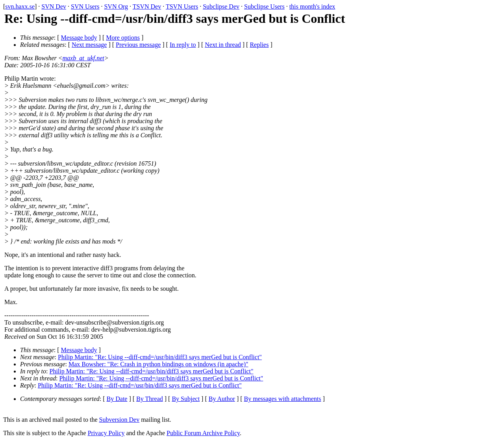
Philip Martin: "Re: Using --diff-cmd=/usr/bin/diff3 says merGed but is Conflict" (160, 357)
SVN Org (116, 6)
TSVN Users (182, 6)
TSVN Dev (147, 6)
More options (123, 38)
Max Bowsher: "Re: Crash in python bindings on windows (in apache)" (158, 364)
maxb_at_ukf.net (83, 58)
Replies (259, 45)
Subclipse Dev (221, 6)
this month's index (312, 6)
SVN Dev (54, 6)
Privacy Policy (106, 433)
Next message (89, 45)
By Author (222, 399)
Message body (79, 38)
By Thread (150, 399)
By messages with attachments (283, 399)
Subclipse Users (264, 6)
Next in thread (223, 45)
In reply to (183, 45)
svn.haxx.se (20, 6)
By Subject (186, 399)
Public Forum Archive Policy (203, 433)
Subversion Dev (120, 420)
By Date (117, 399)
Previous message (138, 45)
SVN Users (85, 6)
